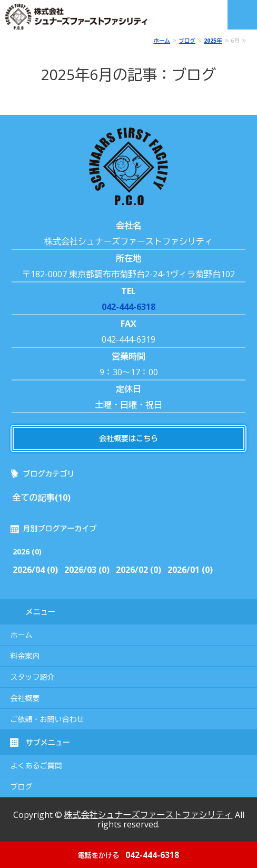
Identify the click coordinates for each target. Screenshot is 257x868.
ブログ (187, 41)
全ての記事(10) (42, 498)
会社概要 (25, 698)
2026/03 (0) (87, 570)
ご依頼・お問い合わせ (47, 719)
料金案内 (25, 656)
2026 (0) (27, 552)
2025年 (213, 41)
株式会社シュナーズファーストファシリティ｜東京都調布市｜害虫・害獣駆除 (82, 17)
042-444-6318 (128, 307)
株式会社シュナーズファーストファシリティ (149, 815)
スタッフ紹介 (33, 677)
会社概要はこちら (128, 438)
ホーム (162, 41)
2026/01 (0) (190, 570)
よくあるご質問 (36, 766)
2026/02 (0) (139, 570)
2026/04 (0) (35, 570)
